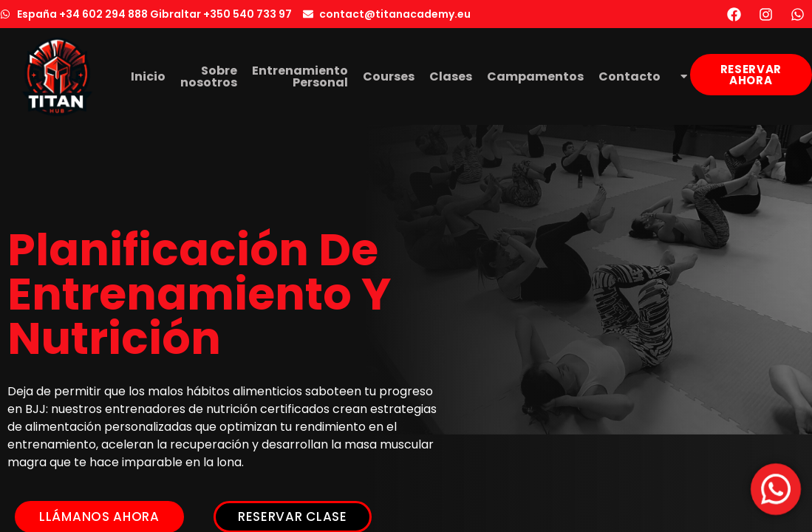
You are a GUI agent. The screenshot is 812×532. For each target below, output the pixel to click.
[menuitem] (681, 77)
